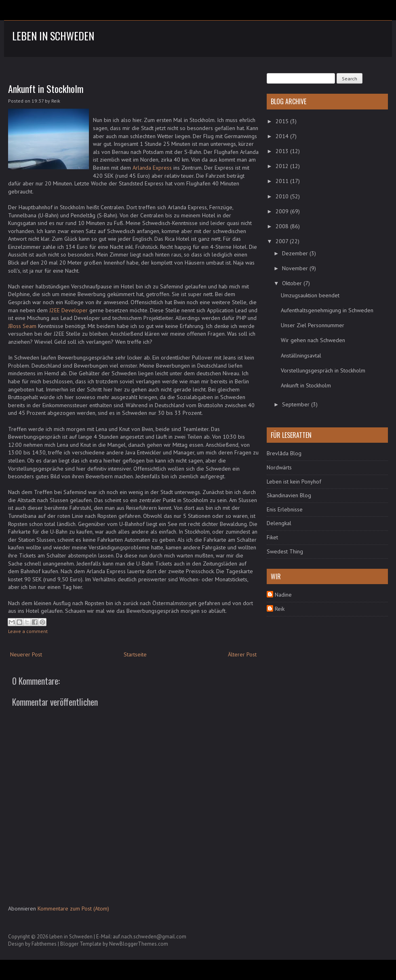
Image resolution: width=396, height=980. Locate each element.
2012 (283, 166)
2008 (283, 226)
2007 (283, 241)
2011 (283, 181)
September (297, 404)
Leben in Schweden (53, 36)
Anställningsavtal (301, 355)
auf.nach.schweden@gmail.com (150, 937)
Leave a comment (28, 631)
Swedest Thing (285, 551)
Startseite (135, 654)
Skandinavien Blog (289, 495)
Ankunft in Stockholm (46, 88)
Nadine (283, 595)
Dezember (296, 253)
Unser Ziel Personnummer (313, 325)
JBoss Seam (22, 326)
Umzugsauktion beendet (310, 295)
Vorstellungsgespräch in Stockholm (323, 370)
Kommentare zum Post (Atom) (73, 908)
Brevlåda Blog (284, 453)
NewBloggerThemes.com (139, 944)
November (296, 268)
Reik (280, 609)
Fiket (272, 537)
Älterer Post (242, 654)
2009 (283, 211)
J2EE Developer (68, 310)
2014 (283, 136)
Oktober (293, 283)
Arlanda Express (152, 168)
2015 (283, 121)
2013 (283, 151)
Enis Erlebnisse (285, 509)
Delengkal (279, 523)
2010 (283, 196)
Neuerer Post (26, 654)
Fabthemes (44, 944)
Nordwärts (279, 467)
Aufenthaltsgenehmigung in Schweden (327, 310)
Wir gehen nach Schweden (313, 340)
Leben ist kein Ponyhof (294, 482)
